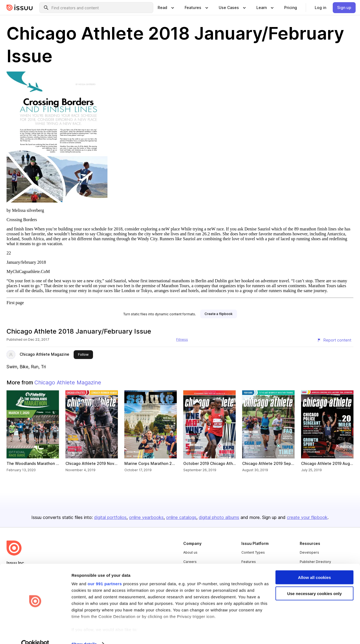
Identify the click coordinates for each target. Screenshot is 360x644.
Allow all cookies (315, 567)
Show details (84, 633)
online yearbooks (146, 517)
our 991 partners (105, 573)
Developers (309, 552)
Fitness (182, 339)
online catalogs (181, 517)
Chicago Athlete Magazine (44, 354)
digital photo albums (219, 517)
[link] (291, 8)
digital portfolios (110, 517)
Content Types (253, 552)
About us (190, 552)
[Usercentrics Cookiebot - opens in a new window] (35, 633)
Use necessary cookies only (314, 583)
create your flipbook (307, 517)
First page (15, 303)
